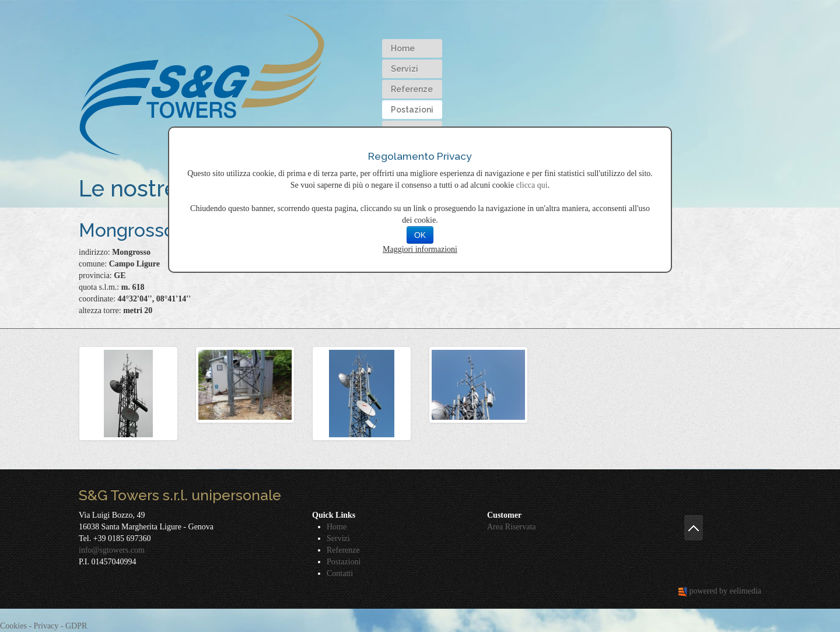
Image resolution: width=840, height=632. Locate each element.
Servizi (405, 69)
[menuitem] (412, 48)
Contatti (340, 573)
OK (420, 235)
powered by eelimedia (725, 591)
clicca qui (532, 185)
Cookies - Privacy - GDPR (43, 626)
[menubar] (412, 89)
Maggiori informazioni (420, 249)
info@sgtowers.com (112, 550)
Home (403, 48)
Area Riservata (512, 527)
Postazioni (412, 110)
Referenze (412, 89)
